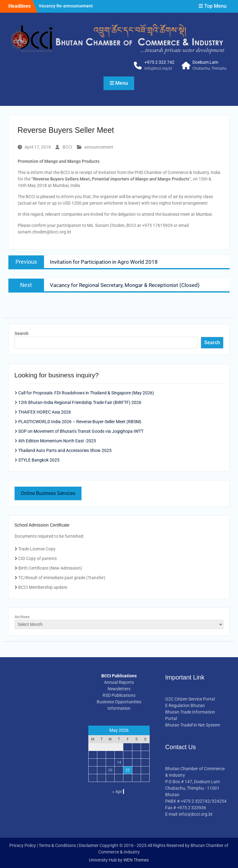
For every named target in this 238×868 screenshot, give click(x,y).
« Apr (117, 792)
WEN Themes (136, 860)
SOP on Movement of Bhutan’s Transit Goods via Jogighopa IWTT (81, 431)
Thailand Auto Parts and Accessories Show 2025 (65, 450)
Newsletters (119, 689)
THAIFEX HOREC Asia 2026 (45, 412)
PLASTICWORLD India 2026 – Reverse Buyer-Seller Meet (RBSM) (80, 422)
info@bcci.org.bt (158, 68)
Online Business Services (48, 493)
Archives (22, 617)
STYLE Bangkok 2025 (39, 460)
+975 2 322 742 (159, 62)
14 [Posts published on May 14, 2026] (119, 762)
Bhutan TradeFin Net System (193, 725)
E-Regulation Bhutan (185, 705)
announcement (99, 147)
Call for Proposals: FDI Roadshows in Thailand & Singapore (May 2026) (86, 393)
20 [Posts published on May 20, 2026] (110, 770)
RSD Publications (119, 695)
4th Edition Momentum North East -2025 (57, 441)
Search (22, 333)
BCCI (67, 147)
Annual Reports (119, 682)
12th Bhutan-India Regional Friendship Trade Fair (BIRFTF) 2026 (80, 402)
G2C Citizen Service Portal (190, 699)
